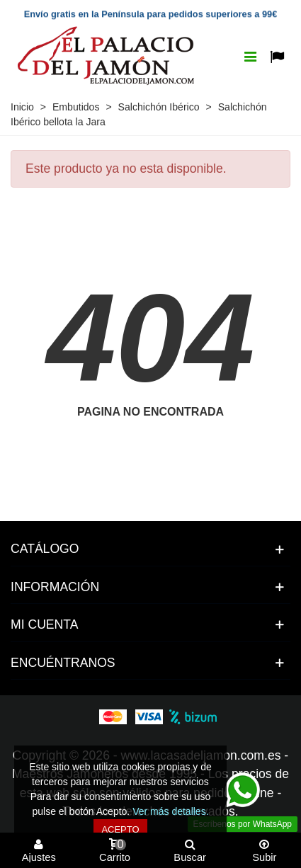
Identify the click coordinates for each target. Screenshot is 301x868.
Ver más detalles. (170, 811)
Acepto (120, 829)
